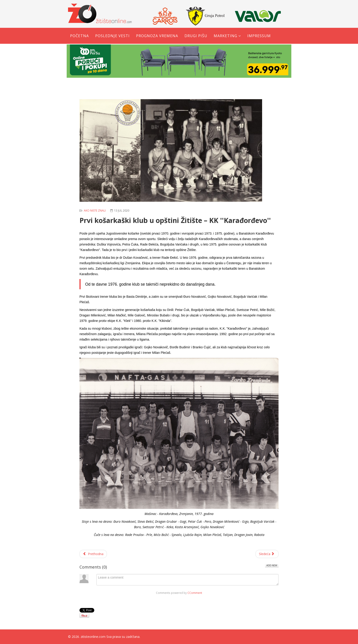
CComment (195, 593)
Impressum (259, 36)
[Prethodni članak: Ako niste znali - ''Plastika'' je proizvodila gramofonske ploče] (93, 554)
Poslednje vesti (112, 36)
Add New (272, 565)
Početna (79, 36)
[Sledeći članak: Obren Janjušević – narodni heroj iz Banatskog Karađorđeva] (267, 554)
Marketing (225, 36)
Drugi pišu (196, 36)
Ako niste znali (95, 211)
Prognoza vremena (157, 36)
